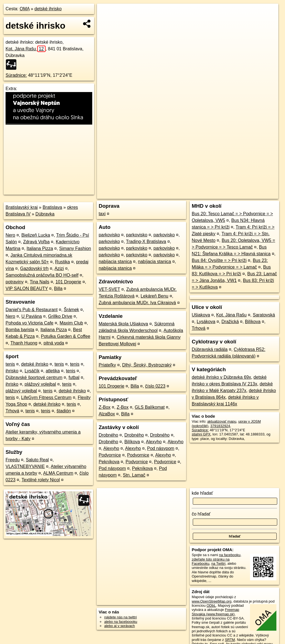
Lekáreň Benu (154, 296)
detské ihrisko (48, 9)
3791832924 (220, 426)
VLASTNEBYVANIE (25, 466)
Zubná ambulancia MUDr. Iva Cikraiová (137, 303)
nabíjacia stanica (115, 262)
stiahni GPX (201, 434)
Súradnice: (16, 75)
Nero (10, 235)
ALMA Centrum (58, 473)
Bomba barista (20, 330)
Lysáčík (32, 371)
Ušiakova (201, 315)
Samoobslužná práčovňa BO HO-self (42, 275)
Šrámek (71, 310)
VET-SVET (109, 289)
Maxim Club (71, 323)
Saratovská (264, 315)
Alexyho (154, 442)
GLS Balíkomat (150, 407)
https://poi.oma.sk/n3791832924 (253, 195)
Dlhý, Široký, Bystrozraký (147, 365)
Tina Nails (40, 282)
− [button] (107, 22)
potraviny (15, 282)
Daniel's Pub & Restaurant (32, 310)
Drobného (108, 435)
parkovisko (109, 235)
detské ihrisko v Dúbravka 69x (221, 377)
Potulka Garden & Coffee (66, 336)
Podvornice (110, 455)
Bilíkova (132, 442)
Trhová (12, 411)
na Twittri (218, 563)
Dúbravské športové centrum (34, 377)
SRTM (230, 640)
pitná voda (54, 343)
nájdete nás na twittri (120, 617)
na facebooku (230, 555)
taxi (102, 214)
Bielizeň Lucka (36, 235)
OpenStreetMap (182, 195)
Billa (58, 288)
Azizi (59, 268)
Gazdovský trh (34, 268)
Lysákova (206, 322)
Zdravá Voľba (36, 242)
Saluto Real (37, 460)
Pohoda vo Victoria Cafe (29, 323)
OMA (25, 9)
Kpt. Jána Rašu (26, 49)
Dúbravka (45, 214)
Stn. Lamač (134, 475)
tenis (10, 364)
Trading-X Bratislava (146, 242)
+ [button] (107, 13)
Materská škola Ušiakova (123, 324)
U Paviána (32, 316)
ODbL (211, 605)
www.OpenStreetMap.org (212, 601)
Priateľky (107, 365)
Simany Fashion (75, 248)
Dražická (230, 322)
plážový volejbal (40, 384)
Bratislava (52, 207)
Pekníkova (109, 462)
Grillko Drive (60, 316)
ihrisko (12, 371)
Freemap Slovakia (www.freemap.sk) (215, 612)
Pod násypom (161, 448)
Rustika (62, 262)
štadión (64, 411)
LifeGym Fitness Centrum (46, 397)
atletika (53, 371)
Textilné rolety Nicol (41, 480)
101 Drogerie (68, 282)
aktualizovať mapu (222, 421)
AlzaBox (107, 414)
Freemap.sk (211, 195)
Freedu (13, 460)
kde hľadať (202, 493)
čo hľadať (201, 514)
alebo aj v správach (119, 626)
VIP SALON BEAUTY (27, 288)
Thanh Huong (24, 343)
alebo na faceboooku (121, 622)
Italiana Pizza (40, 248)
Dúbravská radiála (210, 349)
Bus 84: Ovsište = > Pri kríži (219, 260)
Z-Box (105, 407)
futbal (74, 377)
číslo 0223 (155, 386)
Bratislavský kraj (22, 207)
